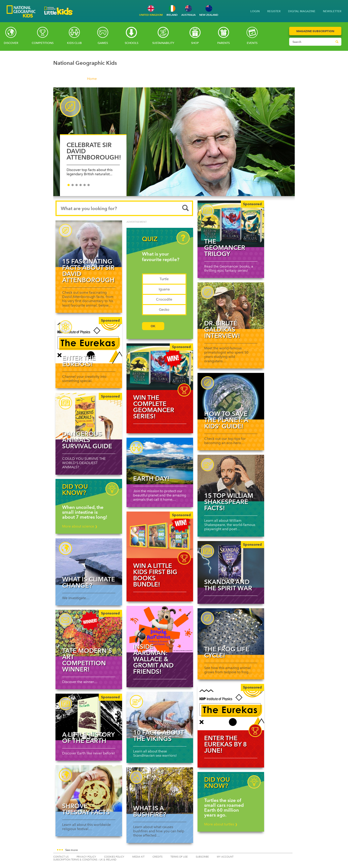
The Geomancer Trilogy (225, 248)
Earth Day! (151, 478)
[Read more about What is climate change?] (89, 562)
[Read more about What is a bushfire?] (160, 791)
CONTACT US (61, 857)
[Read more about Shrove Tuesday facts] (89, 788)
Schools (131, 43)
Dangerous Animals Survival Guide (87, 440)
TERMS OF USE (179, 857)
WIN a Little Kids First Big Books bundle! (155, 575)
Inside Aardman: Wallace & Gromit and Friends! (153, 659)
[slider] (174, 144)
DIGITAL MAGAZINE (302, 11)
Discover (11, 43)
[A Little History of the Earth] (89, 717)
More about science (80, 526)
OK (153, 326)
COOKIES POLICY (114, 857)
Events (252, 43)
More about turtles (221, 824)
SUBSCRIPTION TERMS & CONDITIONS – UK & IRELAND (85, 860)
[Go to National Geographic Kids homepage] (21, 12)
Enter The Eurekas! (79, 361)
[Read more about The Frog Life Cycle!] (231, 632)
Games (103, 43)
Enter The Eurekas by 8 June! (225, 744)
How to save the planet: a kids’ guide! (226, 420)
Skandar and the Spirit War (228, 585)
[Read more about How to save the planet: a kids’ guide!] (231, 396)
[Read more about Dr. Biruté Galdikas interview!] (231, 306)
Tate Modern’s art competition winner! (87, 660)
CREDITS (157, 857)
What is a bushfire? (150, 811)
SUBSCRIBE (202, 857)
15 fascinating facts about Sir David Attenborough (88, 271)
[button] (174, 850)
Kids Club (74, 43)
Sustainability (163, 43)
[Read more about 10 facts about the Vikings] (160, 715)
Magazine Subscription (315, 31)
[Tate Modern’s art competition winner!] (89, 633)
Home (92, 79)
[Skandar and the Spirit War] (231, 564)
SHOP (195, 43)
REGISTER (274, 11)
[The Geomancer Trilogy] (231, 224)
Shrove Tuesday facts (86, 809)
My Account (225, 857)
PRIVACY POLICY (86, 857)
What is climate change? (89, 582)
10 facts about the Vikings (158, 736)
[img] (160, 367)
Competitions (43, 43)
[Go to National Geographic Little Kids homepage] (59, 16)
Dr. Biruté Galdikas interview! (222, 329)
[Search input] (311, 42)
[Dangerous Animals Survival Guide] (89, 416)
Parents (223, 43)
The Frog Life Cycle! (227, 652)
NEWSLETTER (332, 11)
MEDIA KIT (138, 857)
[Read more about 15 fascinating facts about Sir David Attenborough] (89, 244)
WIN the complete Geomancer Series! (154, 407)
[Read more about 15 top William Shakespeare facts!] (231, 478)
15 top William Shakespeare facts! (229, 502)
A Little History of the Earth (88, 738)
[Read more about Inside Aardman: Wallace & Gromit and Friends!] (160, 629)
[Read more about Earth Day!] (160, 461)
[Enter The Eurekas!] (89, 340)
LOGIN (255, 11)
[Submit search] (337, 42)
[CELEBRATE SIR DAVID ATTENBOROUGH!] (174, 142)
